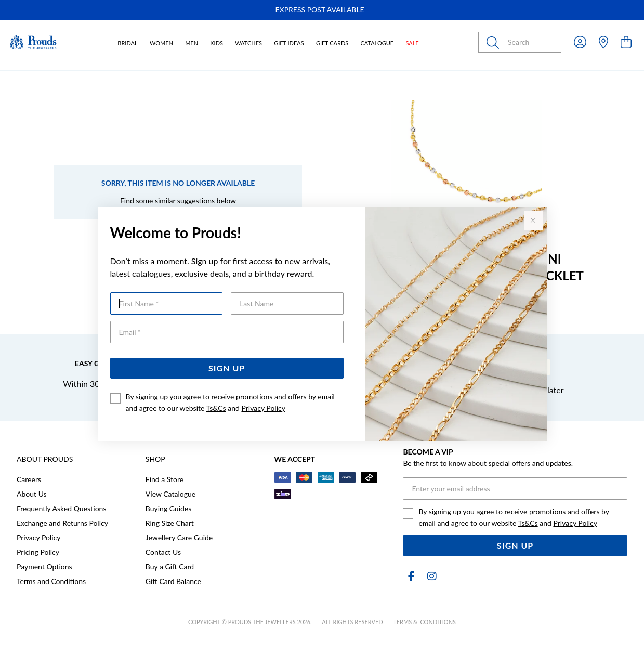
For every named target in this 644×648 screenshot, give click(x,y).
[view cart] (626, 42)
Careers (29, 479)
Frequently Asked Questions (61, 508)
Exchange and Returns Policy (62, 523)
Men (192, 43)
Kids (216, 43)
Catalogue (377, 43)
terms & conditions (424, 622)
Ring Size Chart (170, 523)
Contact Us (163, 552)
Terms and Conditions (51, 581)
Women (161, 43)
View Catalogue (170, 494)
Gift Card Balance (173, 581)
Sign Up (227, 368)
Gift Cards (332, 43)
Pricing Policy (38, 552)
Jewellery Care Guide (179, 537)
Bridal (127, 43)
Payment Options (44, 567)
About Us (32, 494)
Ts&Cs (216, 408)
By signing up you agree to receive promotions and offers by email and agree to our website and (230, 402)
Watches (248, 43)
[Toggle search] (495, 42)
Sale (412, 43)
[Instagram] (430, 576)
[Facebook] (411, 576)
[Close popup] (533, 221)
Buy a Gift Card (170, 567)
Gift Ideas (289, 43)
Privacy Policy (263, 408)
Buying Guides (169, 508)
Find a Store (165, 479)
